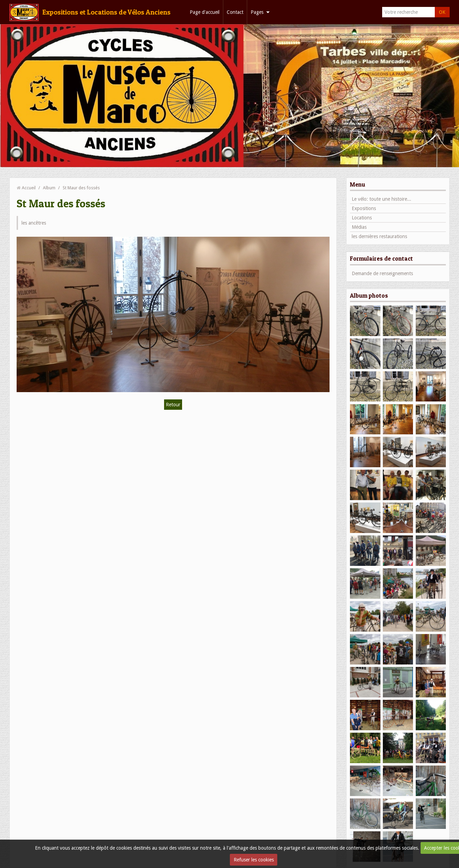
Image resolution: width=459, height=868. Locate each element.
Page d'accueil (205, 12)
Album (49, 188)
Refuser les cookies (254, 860)
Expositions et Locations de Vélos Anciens (106, 12)
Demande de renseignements (382, 273)
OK (442, 12)
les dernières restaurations (379, 236)
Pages (257, 12)
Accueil (29, 188)
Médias (359, 227)
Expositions (364, 208)
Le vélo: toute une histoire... (381, 199)
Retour (173, 405)
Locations (362, 218)
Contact (235, 12)
